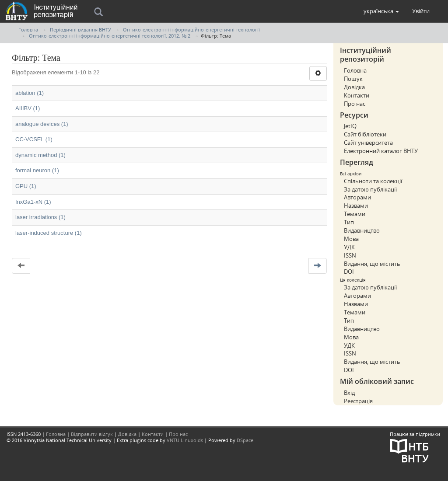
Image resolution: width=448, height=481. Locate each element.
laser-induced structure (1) (49, 233)
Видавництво (362, 230)
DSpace (245, 440)
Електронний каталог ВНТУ (381, 151)
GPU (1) (26, 186)
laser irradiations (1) (40, 217)
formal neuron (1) (37, 170)
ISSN (350, 255)
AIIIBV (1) (28, 108)
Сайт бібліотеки (365, 134)
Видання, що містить (372, 264)
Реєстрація (358, 401)
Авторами (357, 197)
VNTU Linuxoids (185, 440)
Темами (355, 214)
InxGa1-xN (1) (33, 202)
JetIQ (350, 126)
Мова (351, 239)
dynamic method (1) (40, 155)
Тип (349, 222)
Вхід (349, 393)
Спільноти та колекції (373, 181)
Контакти (357, 95)
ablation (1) (30, 93)
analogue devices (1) (42, 124)
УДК (349, 247)
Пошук (353, 79)
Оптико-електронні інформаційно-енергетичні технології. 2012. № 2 (110, 36)
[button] (381, 11)
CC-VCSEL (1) (34, 139)
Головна (28, 30)
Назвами (356, 206)
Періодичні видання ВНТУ (80, 30)
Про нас (355, 104)
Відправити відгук (92, 434)
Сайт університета (368, 143)
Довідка (354, 87)
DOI (349, 272)
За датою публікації (370, 189)
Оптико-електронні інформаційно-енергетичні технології (191, 30)
